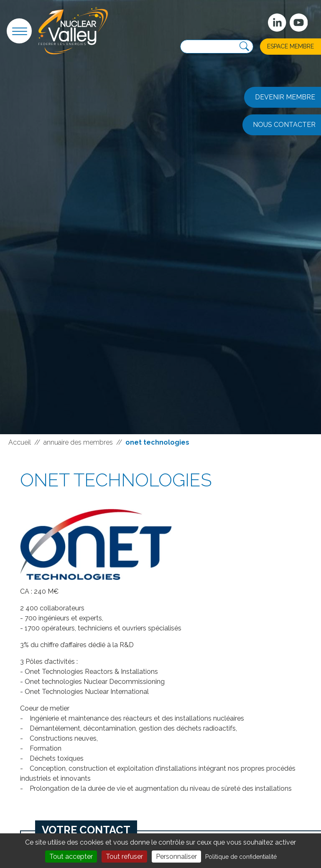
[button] (19, 31)
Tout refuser (124, 857)
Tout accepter (71, 857)
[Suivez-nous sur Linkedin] (277, 23)
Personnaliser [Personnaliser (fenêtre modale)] (176, 857)
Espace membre (290, 46)
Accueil (20, 442)
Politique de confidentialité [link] (241, 857)
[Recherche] (244, 47)
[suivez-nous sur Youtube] (299, 23)
